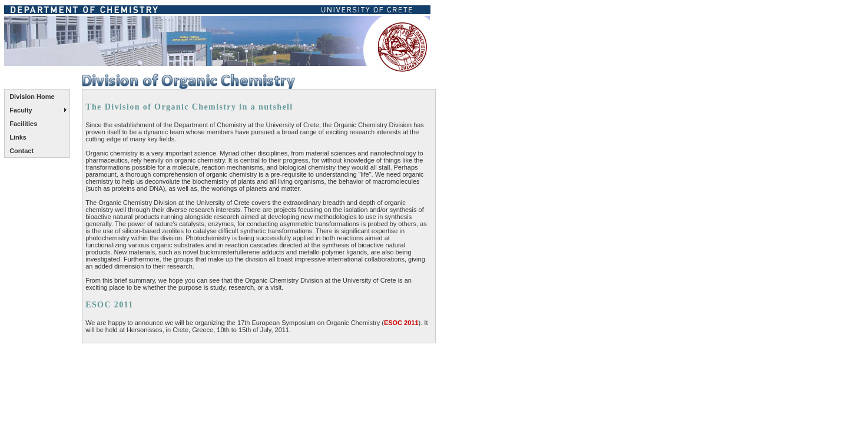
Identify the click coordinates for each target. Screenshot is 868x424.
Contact (21, 151)
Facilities (23, 124)
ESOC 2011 (401, 323)
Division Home (32, 97)
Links (18, 137)
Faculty (21, 110)
